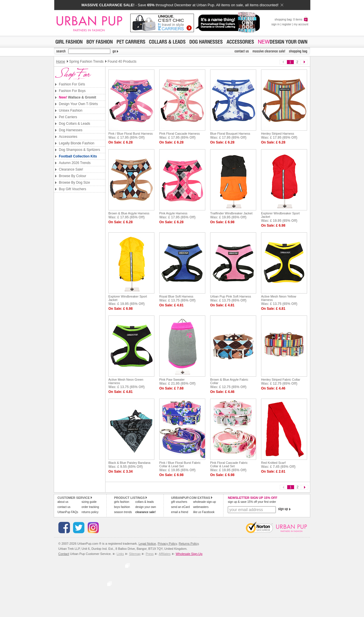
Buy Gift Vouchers (73, 189)
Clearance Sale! (71, 169)
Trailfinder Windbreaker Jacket (231, 213)
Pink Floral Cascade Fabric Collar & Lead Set (229, 464)
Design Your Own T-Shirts (78, 104)
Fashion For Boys (72, 91)
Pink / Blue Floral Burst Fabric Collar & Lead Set (180, 464)
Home (61, 62)
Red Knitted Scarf (273, 463)
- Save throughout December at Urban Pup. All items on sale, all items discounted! (182, 5)
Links (120, 554)
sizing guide (89, 502)
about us (63, 502)
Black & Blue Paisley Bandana (129, 463)
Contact (64, 554)
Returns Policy (189, 544)
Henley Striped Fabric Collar (281, 380)
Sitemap (135, 554)
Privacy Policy (167, 544)
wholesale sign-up (204, 502)
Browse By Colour (73, 176)
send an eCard (181, 507)
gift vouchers (179, 502)
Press (150, 554)
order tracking (90, 507)
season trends (123, 512)
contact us (64, 507)
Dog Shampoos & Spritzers (79, 150)
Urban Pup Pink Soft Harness (231, 296)
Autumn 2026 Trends (75, 163)
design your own (146, 507)
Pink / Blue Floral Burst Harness (131, 134)
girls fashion (122, 502)
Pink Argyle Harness (173, 213)
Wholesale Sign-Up (189, 554)
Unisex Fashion (71, 110)
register (287, 24)
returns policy (90, 512)
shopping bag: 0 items (291, 20)
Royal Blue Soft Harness (176, 296)
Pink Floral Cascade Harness (179, 134)
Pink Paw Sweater (172, 380)
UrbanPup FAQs (68, 512)
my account (301, 24)
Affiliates (165, 554)
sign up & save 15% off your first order (252, 502)
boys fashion (122, 507)
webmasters (201, 507)
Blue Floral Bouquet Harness (230, 134)
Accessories (68, 137)
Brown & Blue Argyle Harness (129, 213)
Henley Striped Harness (278, 134)
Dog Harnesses (71, 130)
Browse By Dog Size (74, 183)
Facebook (204, 512)
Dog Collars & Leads (75, 124)
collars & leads (145, 502)
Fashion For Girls (72, 84)
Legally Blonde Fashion (77, 143)
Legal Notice (147, 544)
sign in (275, 24)
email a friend (180, 512)
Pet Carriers (68, 117)
